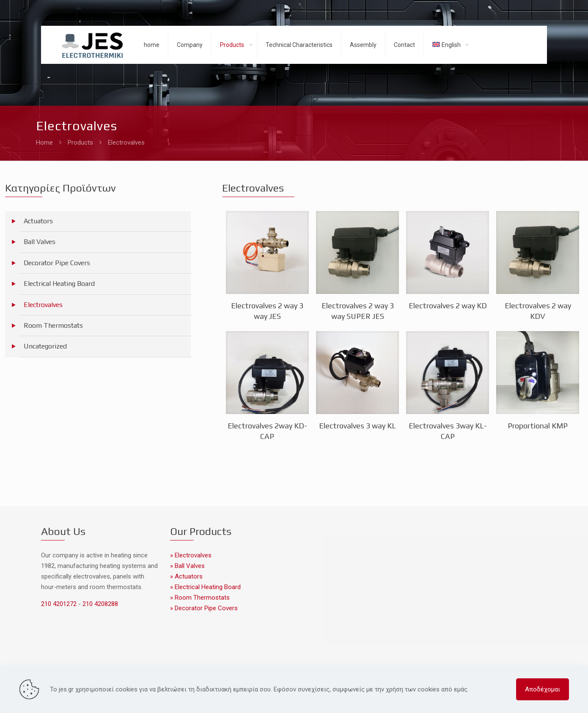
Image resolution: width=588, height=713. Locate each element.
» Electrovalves (191, 555)
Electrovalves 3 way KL (357, 426)
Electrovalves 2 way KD (448, 306)
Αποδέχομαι (543, 689)
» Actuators (186, 576)
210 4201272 (60, 604)
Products (80, 143)
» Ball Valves (187, 566)
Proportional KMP (538, 426)
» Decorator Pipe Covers (204, 608)
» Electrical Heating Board (205, 587)
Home (44, 143)
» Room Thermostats (200, 598)
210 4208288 (99, 604)
